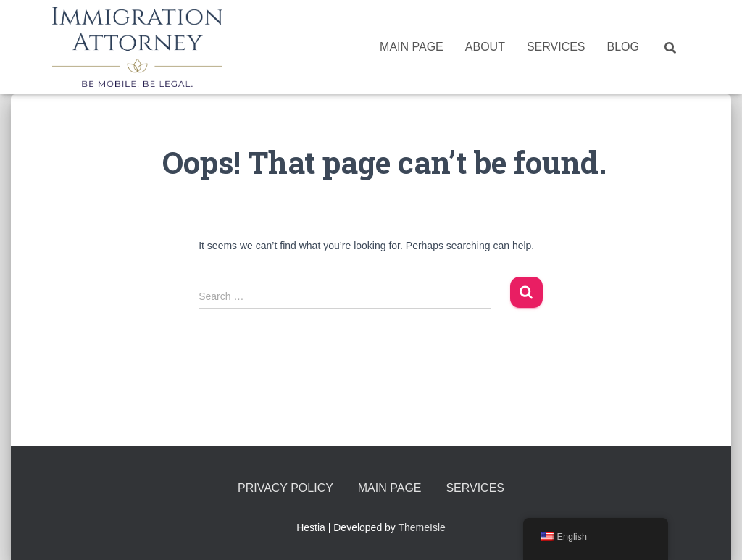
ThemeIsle (422, 527)
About (485, 47)
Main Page (412, 47)
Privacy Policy (285, 488)
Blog (623, 47)
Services (556, 47)
